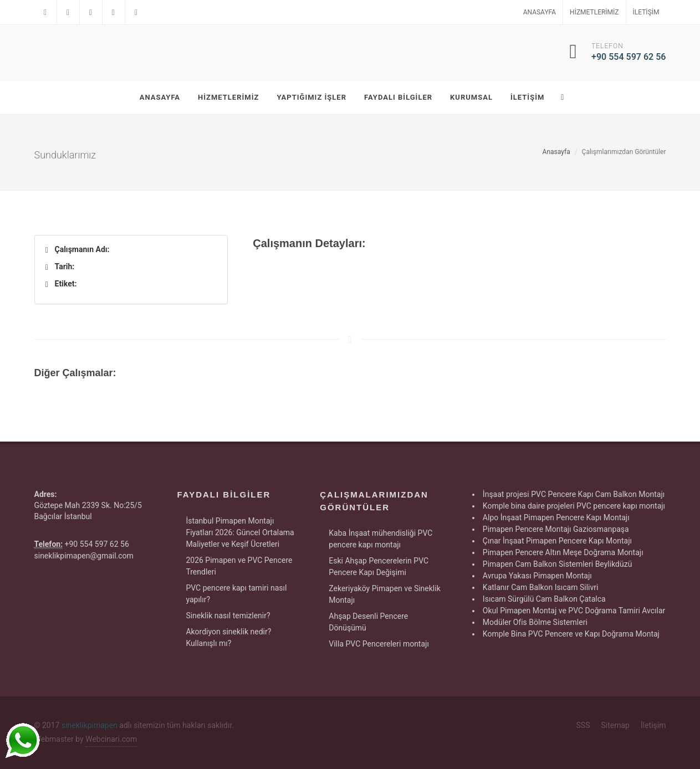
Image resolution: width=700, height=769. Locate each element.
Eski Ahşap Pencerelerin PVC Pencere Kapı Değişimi (379, 567)
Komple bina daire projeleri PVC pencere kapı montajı (574, 506)
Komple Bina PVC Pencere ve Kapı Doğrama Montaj (571, 634)
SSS (583, 725)
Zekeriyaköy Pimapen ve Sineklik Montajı (385, 594)
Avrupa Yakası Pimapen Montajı (537, 576)
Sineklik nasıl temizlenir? (228, 616)
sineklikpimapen (90, 725)
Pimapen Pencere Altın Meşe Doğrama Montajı (563, 552)
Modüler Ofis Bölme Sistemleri (535, 622)
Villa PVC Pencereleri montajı (379, 644)
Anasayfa (540, 12)
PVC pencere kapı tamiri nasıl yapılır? (236, 594)
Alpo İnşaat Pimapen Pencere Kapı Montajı (556, 517)
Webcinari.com (111, 739)
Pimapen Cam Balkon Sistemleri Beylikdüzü (558, 564)
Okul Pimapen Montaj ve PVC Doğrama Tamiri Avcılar (574, 611)
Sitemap (615, 725)
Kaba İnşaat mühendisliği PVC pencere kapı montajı (380, 539)
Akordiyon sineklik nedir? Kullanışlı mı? (228, 637)
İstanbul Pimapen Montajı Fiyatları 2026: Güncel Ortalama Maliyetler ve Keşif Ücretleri (240, 532)
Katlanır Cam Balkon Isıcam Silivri (541, 587)
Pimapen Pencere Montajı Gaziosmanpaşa (556, 529)
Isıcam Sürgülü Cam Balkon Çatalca (544, 599)
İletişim (646, 12)
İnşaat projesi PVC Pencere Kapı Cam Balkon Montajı (574, 494)
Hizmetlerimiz (594, 12)
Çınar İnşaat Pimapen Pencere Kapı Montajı (557, 541)
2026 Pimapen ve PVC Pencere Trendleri (239, 566)
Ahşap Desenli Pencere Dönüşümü (368, 622)
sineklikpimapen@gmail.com (84, 556)
